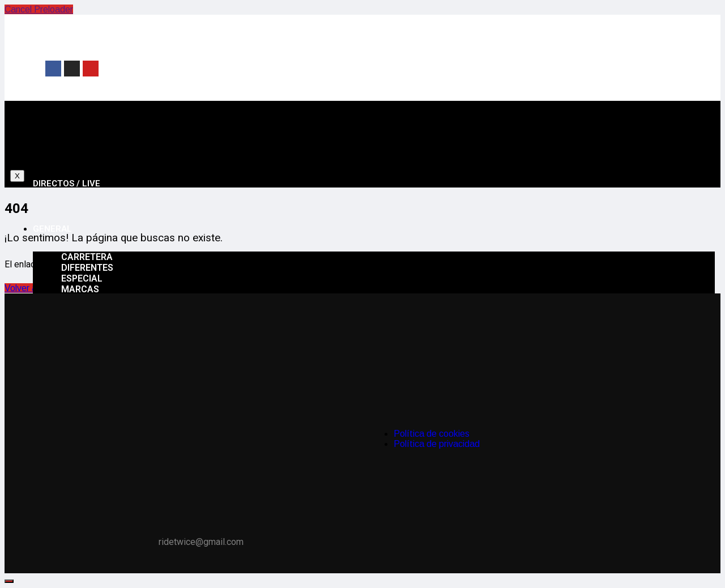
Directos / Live (67, 184)
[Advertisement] (459, 67)
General (52, 229)
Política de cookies (432, 434)
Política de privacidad (437, 444)
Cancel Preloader (39, 9)
